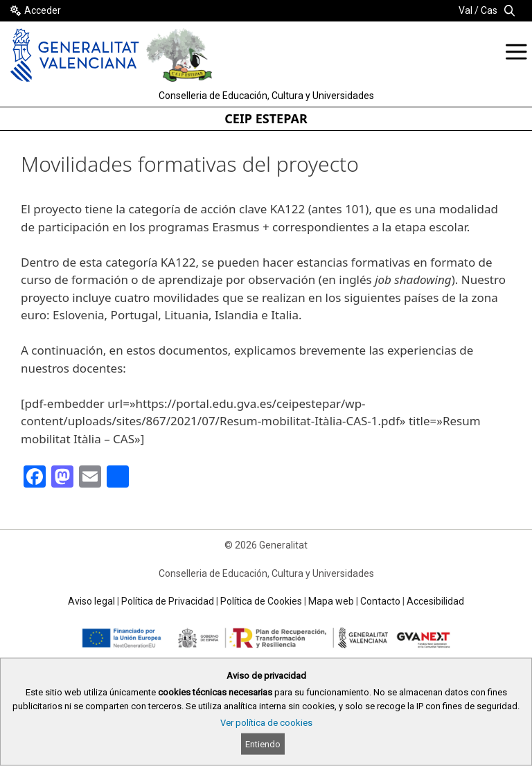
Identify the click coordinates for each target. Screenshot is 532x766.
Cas (489, 10)
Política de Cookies (261, 601)
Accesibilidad (435, 601)
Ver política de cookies (266, 723)
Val (465, 10)
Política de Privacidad (168, 601)
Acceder (43, 10)
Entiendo (263, 744)
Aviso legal (91, 601)
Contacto (380, 601)
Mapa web (331, 601)
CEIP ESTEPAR (266, 118)
